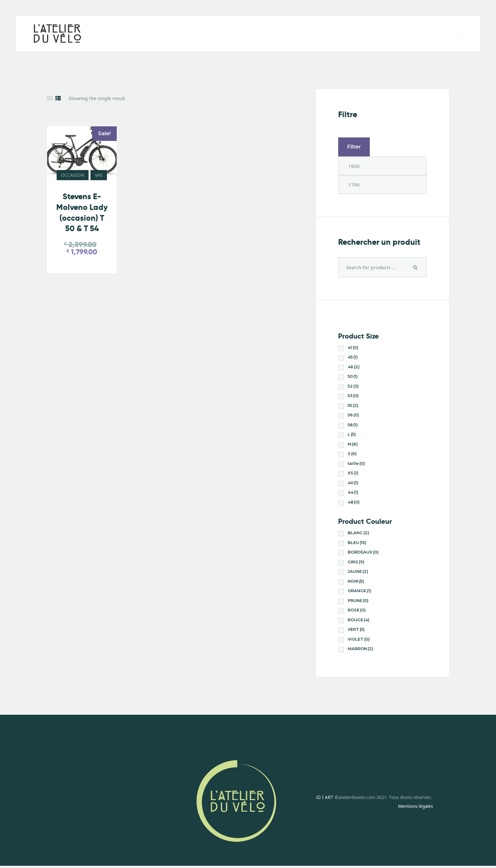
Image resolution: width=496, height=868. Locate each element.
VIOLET (359, 639)
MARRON (360, 649)
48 (354, 502)
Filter (354, 147)
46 (354, 367)
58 (353, 425)
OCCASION (73, 175)
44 (353, 492)
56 (353, 415)
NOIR (356, 581)
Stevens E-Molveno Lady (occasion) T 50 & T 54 (82, 212)
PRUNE (358, 600)
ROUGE (359, 620)
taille (356, 463)
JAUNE (358, 571)
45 (353, 357)
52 (353, 386)
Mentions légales (415, 806)
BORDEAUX (363, 552)
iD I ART (325, 797)
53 (353, 396)
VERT (356, 629)
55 (353, 405)
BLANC (358, 533)
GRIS (356, 562)
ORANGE (360, 591)
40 (353, 483)
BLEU (357, 542)
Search (415, 267)
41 (353, 347)
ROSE (357, 610)
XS (353, 473)
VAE (99, 175)
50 (353, 376)
